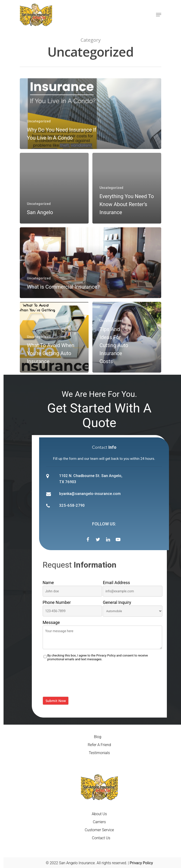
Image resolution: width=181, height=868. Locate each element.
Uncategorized (39, 121)
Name (72, 588)
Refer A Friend (99, 745)
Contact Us (101, 838)
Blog (97, 737)
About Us (99, 814)
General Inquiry (132, 608)
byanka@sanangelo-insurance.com (90, 494)
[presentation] (78, 682)
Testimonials (99, 753)
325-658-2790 (72, 505)
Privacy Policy (106, 655)
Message (102, 635)
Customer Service (99, 830)
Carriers (99, 822)
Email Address (132, 588)
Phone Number (72, 608)
